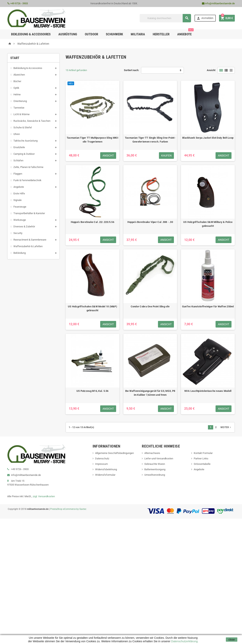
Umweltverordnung (155, 475)
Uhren (17, 134)
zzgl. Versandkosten (44, 496)
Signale (18, 200)
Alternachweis (152, 453)
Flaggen (18, 174)
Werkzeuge (20, 220)
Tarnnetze (19, 108)
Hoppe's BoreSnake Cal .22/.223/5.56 (93, 222)
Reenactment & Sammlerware (30, 240)
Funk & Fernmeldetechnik (27, 180)
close (232, 640)
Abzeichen (19, 75)
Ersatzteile (19, 147)
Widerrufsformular (105, 475)
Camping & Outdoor (24, 154)
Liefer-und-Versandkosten (159, 458)
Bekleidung (20, 253)
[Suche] (165, 18)
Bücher (17, 81)
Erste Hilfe (19, 193)
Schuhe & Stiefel (23, 127)
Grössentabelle (202, 464)
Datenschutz (102, 458)
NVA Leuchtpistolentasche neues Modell (208, 391)
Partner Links (201, 458)
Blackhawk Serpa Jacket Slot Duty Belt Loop (208, 138)
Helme (17, 94)
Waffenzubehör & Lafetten (28, 246)
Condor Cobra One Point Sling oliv (150, 306)
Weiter (226, 427)
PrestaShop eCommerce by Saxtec (68, 509)
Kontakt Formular (203, 453)
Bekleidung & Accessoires (28, 68)
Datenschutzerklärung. (184, 641)
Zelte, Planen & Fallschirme (28, 167)
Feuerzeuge (20, 207)
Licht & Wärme (21, 114)
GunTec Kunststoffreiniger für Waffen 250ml (208, 306)
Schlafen (18, 160)
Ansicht (211, 70)
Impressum (101, 464)
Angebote (185, 33)
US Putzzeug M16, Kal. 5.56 (93, 391)
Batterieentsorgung (155, 469)
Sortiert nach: (132, 70)
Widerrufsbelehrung (106, 469)
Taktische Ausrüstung (25, 141)
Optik (16, 88)
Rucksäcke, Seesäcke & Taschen (32, 121)
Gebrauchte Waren (155, 464)
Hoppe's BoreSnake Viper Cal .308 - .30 (150, 222)
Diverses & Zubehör (24, 226)
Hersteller (161, 34)
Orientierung (20, 101)
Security (18, 233)
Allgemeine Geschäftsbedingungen (114, 453)
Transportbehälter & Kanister (29, 213)
